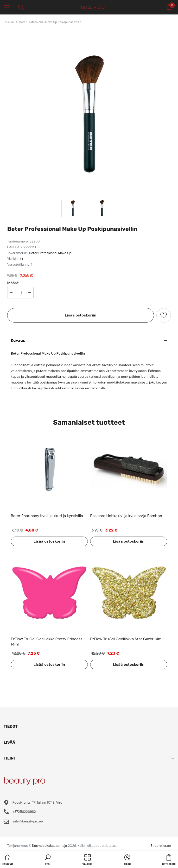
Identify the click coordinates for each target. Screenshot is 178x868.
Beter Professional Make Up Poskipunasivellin (50, 22)
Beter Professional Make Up (50, 253)
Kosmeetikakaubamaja (50, 846)
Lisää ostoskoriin (81, 315)
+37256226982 (24, 812)
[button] (48, 860)
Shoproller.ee (161, 846)
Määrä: (13, 283)
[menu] (7, 7)
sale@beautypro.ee (28, 821)
